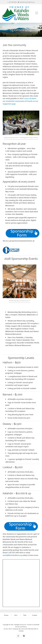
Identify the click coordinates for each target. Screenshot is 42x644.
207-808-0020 (13, 2)
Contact (35, 615)
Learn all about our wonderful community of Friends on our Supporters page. (20, 101)
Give (16, 615)
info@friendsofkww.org (27, 2)
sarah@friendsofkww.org (12, 555)
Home (6, 615)
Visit (25, 615)
